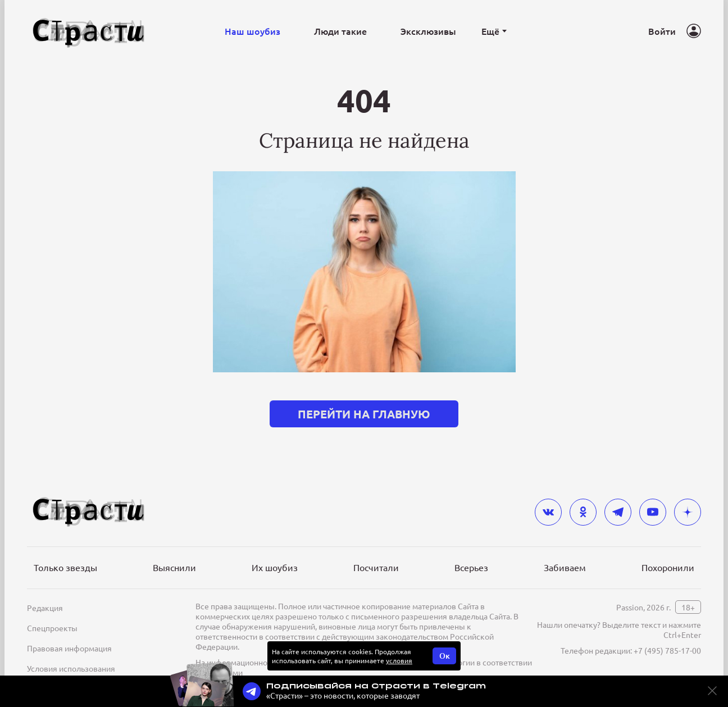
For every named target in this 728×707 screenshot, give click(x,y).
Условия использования (71, 668)
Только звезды (65, 567)
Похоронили (668, 567)
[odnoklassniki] (583, 512)
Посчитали (376, 567)
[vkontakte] (548, 512)
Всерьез (471, 567)
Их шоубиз (275, 567)
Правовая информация (69, 648)
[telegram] (618, 512)
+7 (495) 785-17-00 (667, 650)
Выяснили (174, 567)
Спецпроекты (52, 628)
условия (399, 660)
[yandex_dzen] (688, 512)
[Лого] (89, 31)
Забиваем (565, 567)
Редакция (45, 608)
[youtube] (653, 512)
